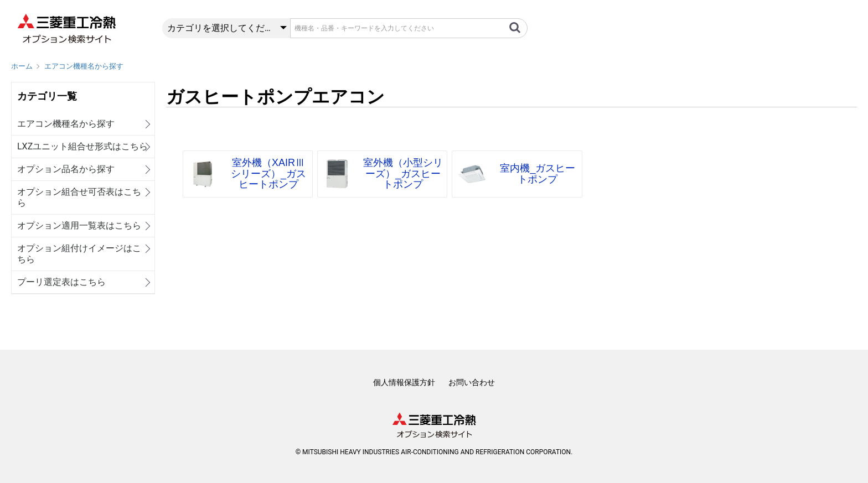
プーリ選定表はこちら (61, 282)
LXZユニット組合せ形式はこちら (82, 146)
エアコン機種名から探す (84, 66)
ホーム (22, 66)
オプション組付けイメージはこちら (79, 254)
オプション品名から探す (66, 169)
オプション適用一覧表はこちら (79, 225)
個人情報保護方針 (404, 382)
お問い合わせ (472, 382)
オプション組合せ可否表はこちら (79, 197)
